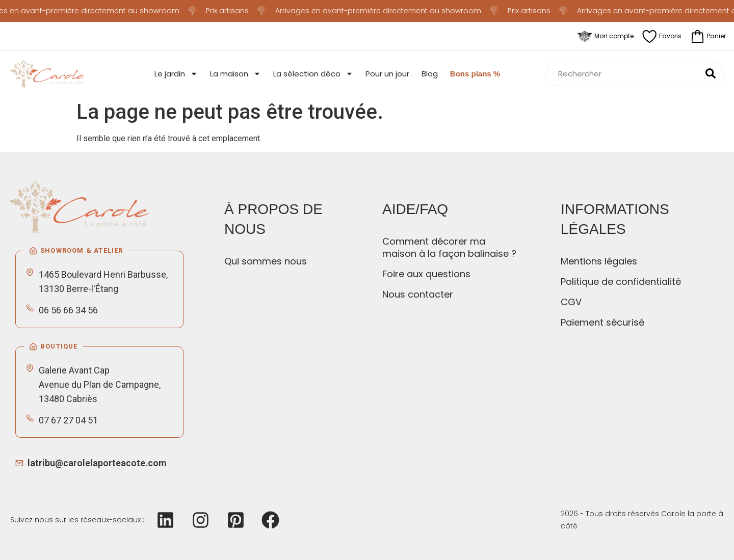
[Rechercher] (711, 73)
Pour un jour (387, 74)
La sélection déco (313, 74)
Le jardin (176, 74)
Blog (430, 74)
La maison (235, 74)
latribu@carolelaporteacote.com (97, 463)
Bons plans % (475, 74)
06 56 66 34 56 (68, 310)
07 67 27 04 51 (68, 420)
